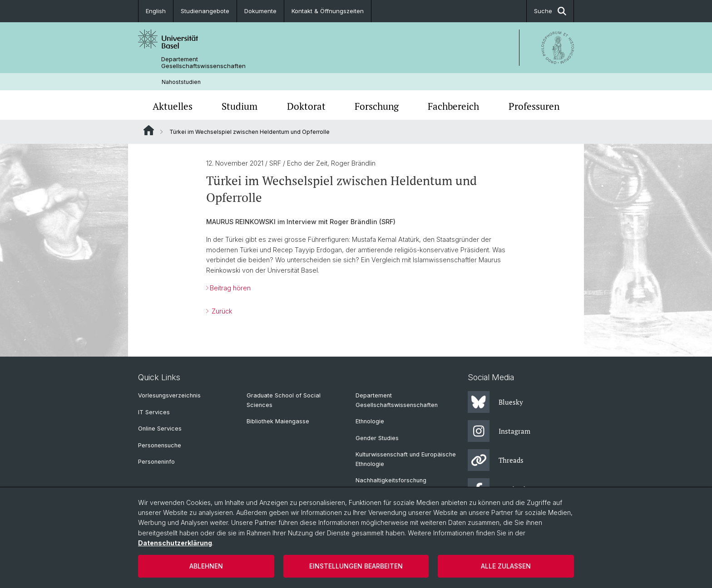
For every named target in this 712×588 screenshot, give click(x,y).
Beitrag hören (230, 288)
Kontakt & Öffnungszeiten (328, 11)
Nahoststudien (181, 82)
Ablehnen (206, 566)
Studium (240, 106)
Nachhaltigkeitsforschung (391, 480)
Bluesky (495, 402)
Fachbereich (453, 106)
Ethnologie (370, 421)
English (156, 11)
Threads (496, 460)
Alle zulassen (506, 566)
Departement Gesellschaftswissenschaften (203, 63)
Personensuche (160, 445)
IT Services (154, 412)
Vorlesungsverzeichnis (169, 395)
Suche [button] (550, 11)
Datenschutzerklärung (175, 543)
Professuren (534, 106)
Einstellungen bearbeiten (356, 566)
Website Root (149, 130)
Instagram (499, 431)
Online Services (160, 429)
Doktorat (306, 106)
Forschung (377, 106)
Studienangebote (205, 11)
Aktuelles (173, 106)
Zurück (221, 311)
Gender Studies (377, 438)
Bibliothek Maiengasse (278, 421)
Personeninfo (156, 462)
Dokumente (260, 11)
